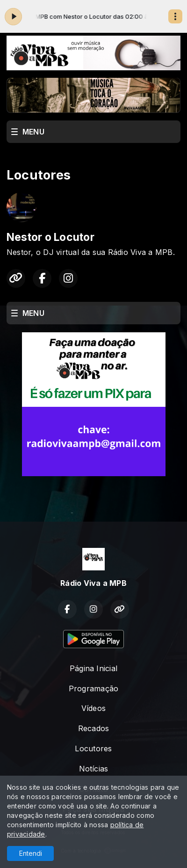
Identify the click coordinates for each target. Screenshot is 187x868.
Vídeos (93, 708)
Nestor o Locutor (50, 237)
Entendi (31, 853)
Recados (94, 728)
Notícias (94, 769)
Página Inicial (93, 668)
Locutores (93, 748)
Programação (94, 688)
